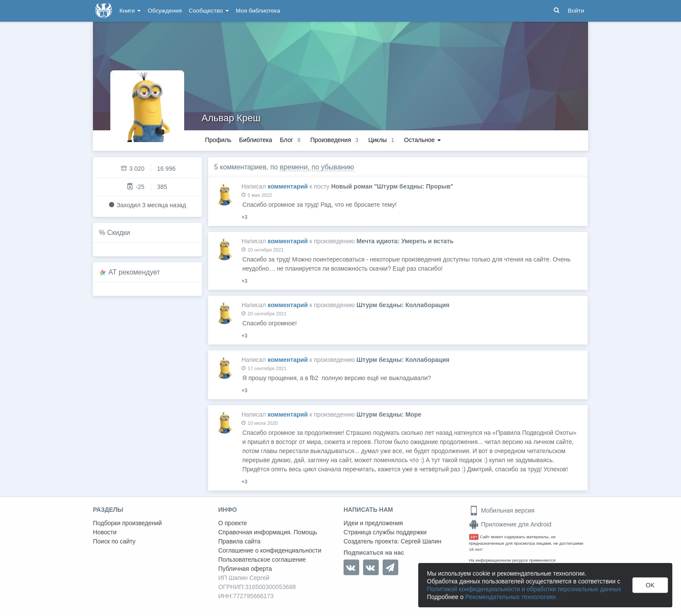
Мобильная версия (502, 510)
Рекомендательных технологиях (511, 597)
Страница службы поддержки (385, 532)
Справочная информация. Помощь (268, 532)
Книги (130, 11)
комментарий (288, 186)
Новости (105, 532)
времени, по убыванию (317, 167)
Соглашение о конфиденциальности (270, 550)
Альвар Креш (231, 118)
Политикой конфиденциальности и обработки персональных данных (524, 589)
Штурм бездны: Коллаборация (403, 305)
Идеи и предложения (373, 523)
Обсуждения (165, 11)
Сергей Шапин (421, 541)
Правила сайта (240, 541)
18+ (474, 537)
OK (650, 585)
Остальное (422, 140)
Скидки (119, 233)
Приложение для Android (510, 524)
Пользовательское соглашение (262, 560)
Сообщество (209, 11)
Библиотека (255, 140)
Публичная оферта (245, 569)
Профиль (218, 140)
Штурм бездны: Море (389, 414)
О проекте (233, 523)
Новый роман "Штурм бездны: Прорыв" (392, 186)
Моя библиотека (258, 11)
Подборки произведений (127, 523)
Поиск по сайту (114, 541)
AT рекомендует (134, 272)
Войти (576, 11)
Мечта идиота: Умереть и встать (405, 241)
